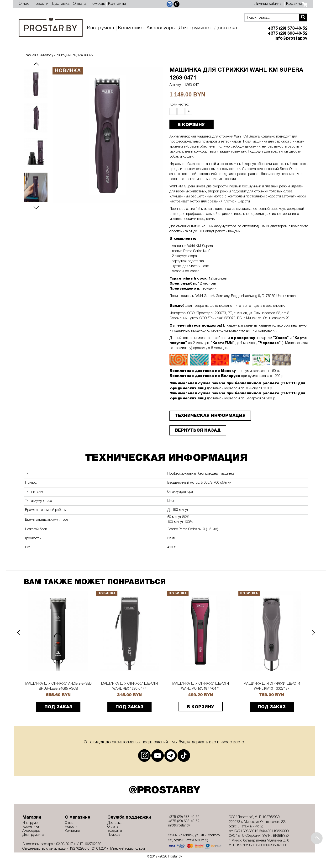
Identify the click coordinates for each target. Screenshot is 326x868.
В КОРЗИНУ (191, 125)
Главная (30, 55)
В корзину (200, 707)
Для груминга (195, 28)
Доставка (61, 4)
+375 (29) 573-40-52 (288, 29)
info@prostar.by (291, 39)
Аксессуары (161, 28)
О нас (24, 4)
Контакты (117, 4)
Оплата (80, 4)
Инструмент (101, 28)
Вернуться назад (198, 430)
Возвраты (115, 831)
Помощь (97, 4)
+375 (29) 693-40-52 (288, 34)
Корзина (297, 4)
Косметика (131, 28)
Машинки (86, 55)
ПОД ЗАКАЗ (58, 707)
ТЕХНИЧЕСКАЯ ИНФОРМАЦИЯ (210, 416)
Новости (41, 4)
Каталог (45, 55)
